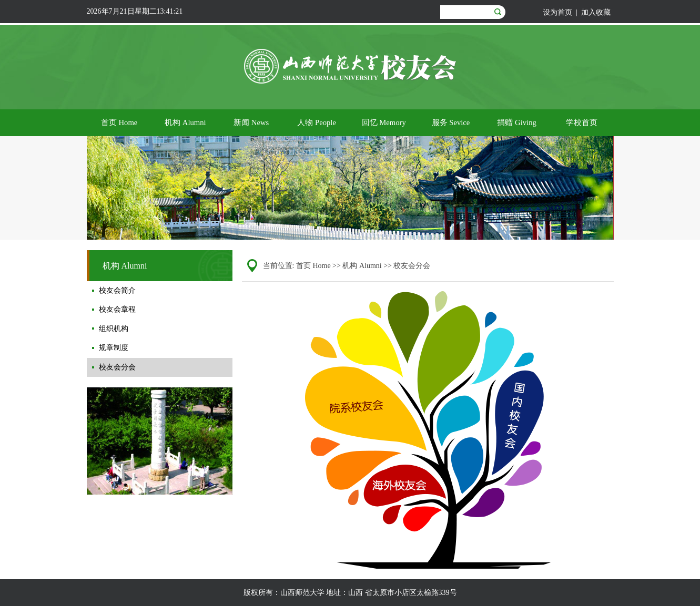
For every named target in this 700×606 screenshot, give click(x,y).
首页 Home (313, 266)
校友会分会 (412, 266)
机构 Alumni (362, 266)
